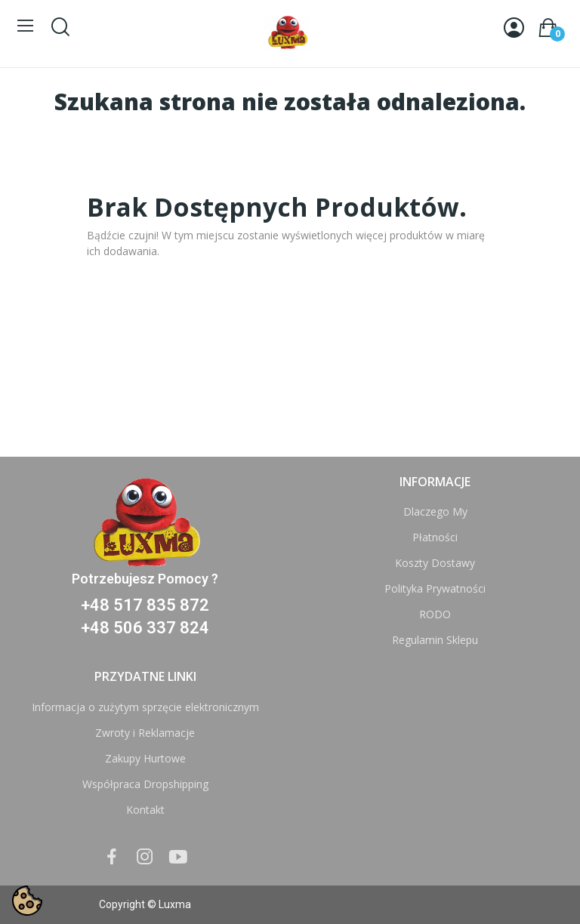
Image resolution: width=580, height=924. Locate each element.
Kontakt (145, 810)
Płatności (435, 537)
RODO (435, 614)
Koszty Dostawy (435, 563)
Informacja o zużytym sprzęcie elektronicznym (145, 707)
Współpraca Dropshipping (145, 784)
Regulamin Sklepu (435, 640)
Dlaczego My (435, 511)
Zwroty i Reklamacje (145, 733)
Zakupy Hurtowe (145, 758)
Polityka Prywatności (435, 588)
